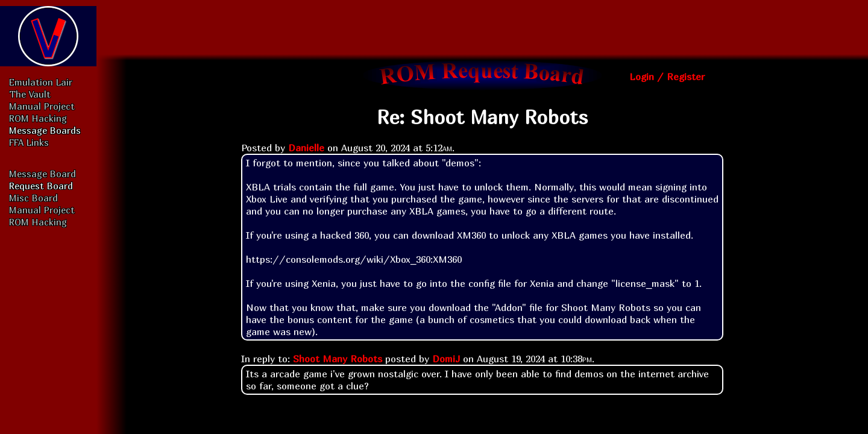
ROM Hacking (38, 118)
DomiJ (446, 359)
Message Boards (45, 130)
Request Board (41, 186)
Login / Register (667, 77)
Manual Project (42, 106)
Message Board (42, 174)
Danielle (306, 148)
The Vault (30, 94)
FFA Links (29, 142)
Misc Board (33, 198)
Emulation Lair (41, 82)
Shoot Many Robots (338, 359)
